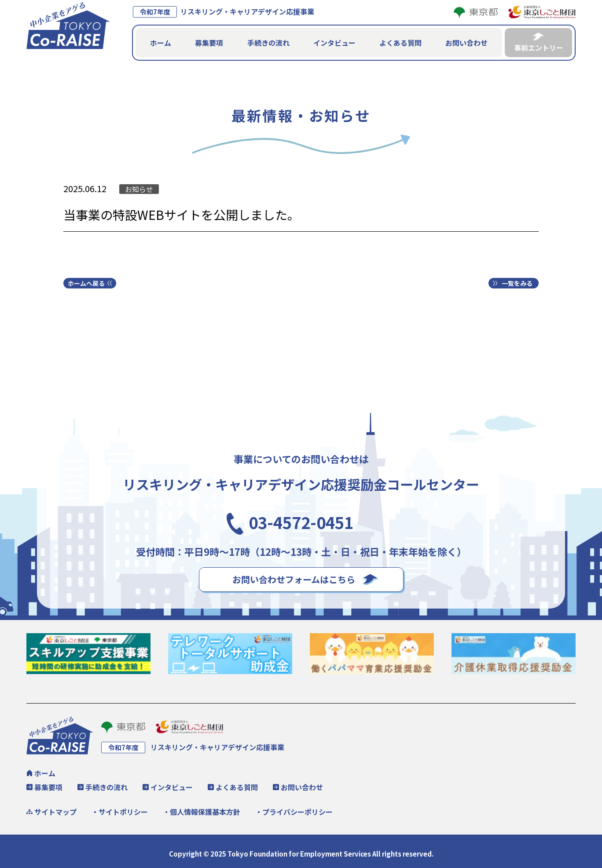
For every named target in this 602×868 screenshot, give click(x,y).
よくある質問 (400, 42)
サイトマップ (55, 811)
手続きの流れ (268, 42)
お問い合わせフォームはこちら (294, 578)
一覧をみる (517, 282)
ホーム (161, 42)
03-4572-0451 (301, 518)
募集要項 (209, 42)
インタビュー (334, 42)
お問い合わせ (466, 42)
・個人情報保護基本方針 (202, 811)
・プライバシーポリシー (294, 811)
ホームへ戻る (86, 282)
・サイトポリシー (120, 811)
